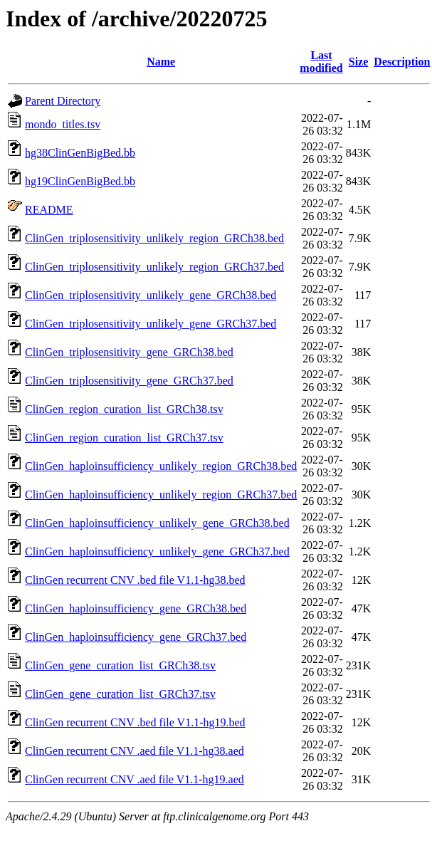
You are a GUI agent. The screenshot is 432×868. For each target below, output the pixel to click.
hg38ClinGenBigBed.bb (80, 153)
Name (161, 62)
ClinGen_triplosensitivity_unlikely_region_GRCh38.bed (154, 238)
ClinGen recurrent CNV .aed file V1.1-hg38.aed (135, 751)
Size (359, 62)
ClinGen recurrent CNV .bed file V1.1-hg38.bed (135, 580)
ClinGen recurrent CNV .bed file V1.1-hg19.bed (135, 722)
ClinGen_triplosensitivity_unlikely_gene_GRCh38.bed (151, 295)
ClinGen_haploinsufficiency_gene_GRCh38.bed (136, 608)
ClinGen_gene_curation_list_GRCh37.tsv (120, 694)
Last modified (321, 62)
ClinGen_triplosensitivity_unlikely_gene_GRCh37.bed (151, 324)
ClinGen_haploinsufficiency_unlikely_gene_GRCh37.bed (157, 551)
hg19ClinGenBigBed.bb (80, 181)
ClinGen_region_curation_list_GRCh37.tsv (124, 438)
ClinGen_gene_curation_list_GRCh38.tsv (120, 665)
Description (402, 62)
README (49, 210)
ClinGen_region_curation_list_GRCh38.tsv (124, 409)
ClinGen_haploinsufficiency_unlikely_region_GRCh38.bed (161, 466)
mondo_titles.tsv (63, 124)
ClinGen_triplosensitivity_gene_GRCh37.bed (129, 381)
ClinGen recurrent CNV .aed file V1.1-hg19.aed (135, 779)
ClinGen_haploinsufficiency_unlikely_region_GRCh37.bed (161, 495)
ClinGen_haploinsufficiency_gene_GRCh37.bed (136, 637)
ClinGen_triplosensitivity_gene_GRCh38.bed (129, 352)
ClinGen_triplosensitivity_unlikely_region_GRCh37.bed (154, 267)
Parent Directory (63, 101)
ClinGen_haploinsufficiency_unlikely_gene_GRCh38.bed (157, 523)
